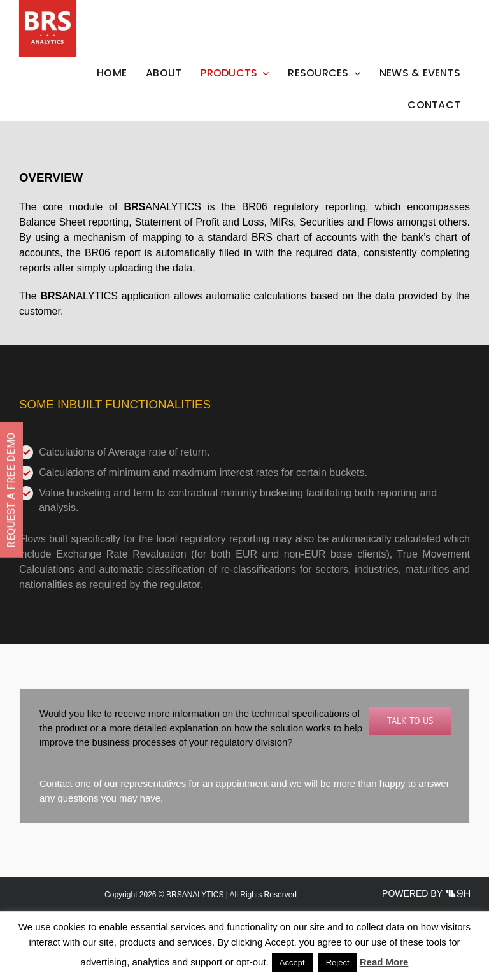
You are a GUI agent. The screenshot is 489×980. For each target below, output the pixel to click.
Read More (384, 962)
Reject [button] (338, 962)
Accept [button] (292, 962)
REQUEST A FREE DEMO (11, 490)
